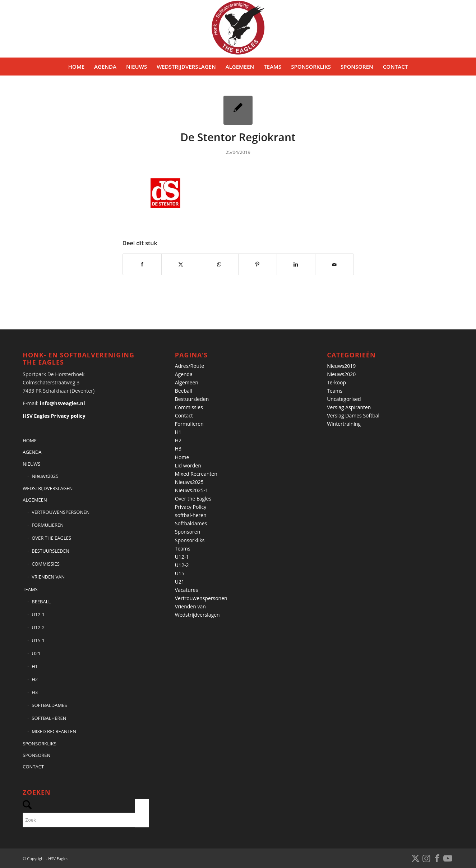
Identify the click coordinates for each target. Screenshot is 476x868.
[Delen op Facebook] (142, 264)
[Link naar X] (416, 858)
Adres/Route (190, 366)
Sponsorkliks (190, 540)
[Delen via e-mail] (334, 264)
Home (182, 457)
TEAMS (30, 589)
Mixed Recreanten (196, 474)
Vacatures (186, 590)
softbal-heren (191, 515)
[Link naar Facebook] (437, 858)
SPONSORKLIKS (40, 744)
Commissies (189, 407)
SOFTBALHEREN (49, 718)
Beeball (184, 391)
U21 (36, 653)
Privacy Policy (191, 507)
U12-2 (38, 627)
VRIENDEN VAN (48, 577)
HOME (30, 440)
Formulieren (189, 424)
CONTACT (33, 767)
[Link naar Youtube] (448, 858)
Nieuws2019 (341, 366)
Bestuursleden (192, 399)
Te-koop (336, 382)
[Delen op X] (181, 264)
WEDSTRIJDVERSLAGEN (48, 488)
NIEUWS (31, 464)
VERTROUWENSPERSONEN (61, 512)
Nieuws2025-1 (192, 490)
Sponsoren (188, 532)
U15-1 (38, 640)
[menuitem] (76, 67)
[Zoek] (86, 820)
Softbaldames (191, 523)
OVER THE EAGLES (51, 538)
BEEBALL (41, 602)
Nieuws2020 (341, 374)
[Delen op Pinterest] (258, 264)
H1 (35, 666)
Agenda (184, 374)
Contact (184, 415)
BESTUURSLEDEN (50, 551)
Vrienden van (190, 606)
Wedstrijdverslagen (197, 615)
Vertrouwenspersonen (201, 598)
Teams (183, 549)
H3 (35, 692)
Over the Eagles (193, 499)
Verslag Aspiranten (349, 407)
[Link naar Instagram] (426, 858)
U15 (180, 573)
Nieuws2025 (45, 476)
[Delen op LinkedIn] (296, 264)
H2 (35, 679)
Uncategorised (344, 399)
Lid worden (188, 465)
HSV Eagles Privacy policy (54, 416)
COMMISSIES (46, 564)
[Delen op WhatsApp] (219, 264)
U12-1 (38, 615)
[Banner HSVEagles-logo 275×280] (238, 29)
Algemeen (187, 382)
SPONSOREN (36, 755)
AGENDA (32, 452)
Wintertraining (344, 424)
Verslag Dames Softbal (353, 415)
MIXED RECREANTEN (54, 731)
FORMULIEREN (48, 525)
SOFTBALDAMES (49, 705)
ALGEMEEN (35, 500)
